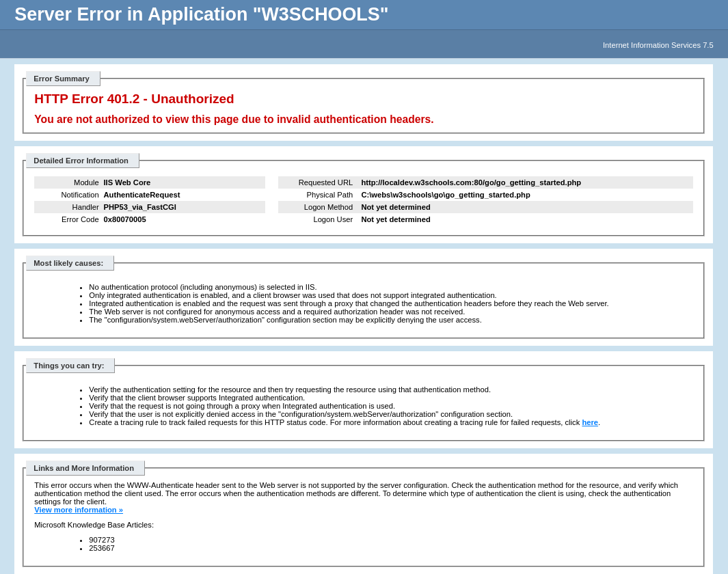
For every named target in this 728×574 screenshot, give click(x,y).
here (590, 422)
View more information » (79, 510)
